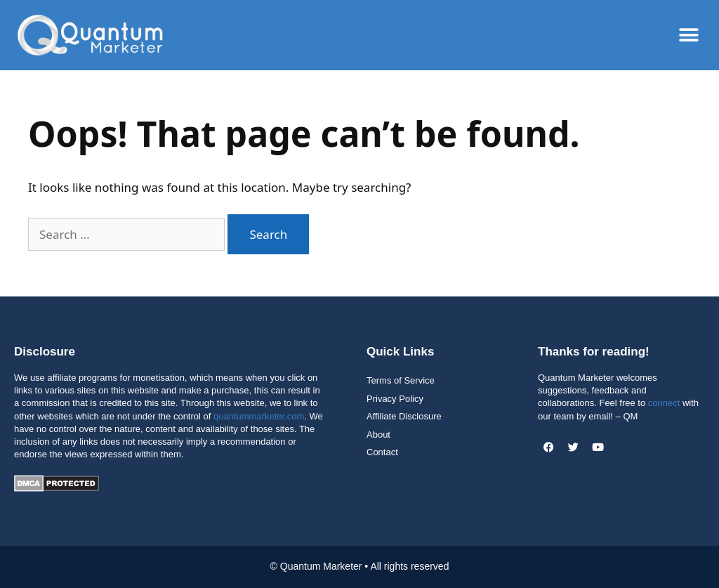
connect (664, 403)
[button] (689, 35)
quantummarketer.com (259, 416)
